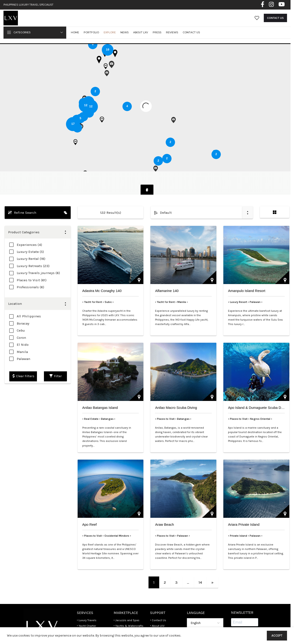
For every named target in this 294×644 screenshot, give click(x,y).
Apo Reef (90, 509)
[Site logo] (14, 22)
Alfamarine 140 (167, 275)
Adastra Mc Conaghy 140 (102, 275)
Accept (277, 636)
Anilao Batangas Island (100, 392)
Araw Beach (164, 509)
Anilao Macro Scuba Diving (176, 392)
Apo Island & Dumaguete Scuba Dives (258, 392)
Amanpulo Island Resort (247, 275)
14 (200, 566)
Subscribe (243, 619)
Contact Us (275, 22)
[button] (100, 127)
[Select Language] (205, 607)
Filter (56, 361)
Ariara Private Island (244, 509)
